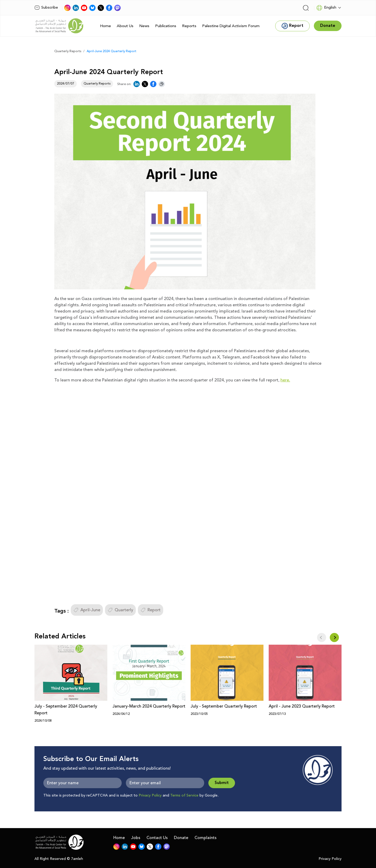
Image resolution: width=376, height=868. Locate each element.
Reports (189, 26)
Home (105, 26)
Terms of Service (184, 795)
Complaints (205, 838)
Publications (166, 26)
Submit (222, 783)
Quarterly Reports (68, 51)
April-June (87, 610)
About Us (125, 26)
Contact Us (157, 838)
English (326, 8)
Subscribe (46, 8)
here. (285, 380)
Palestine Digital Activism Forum (231, 26)
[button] (334, 637)
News (144, 26)
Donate (181, 838)
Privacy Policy (150, 795)
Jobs (136, 838)
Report (151, 610)
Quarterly (120, 610)
